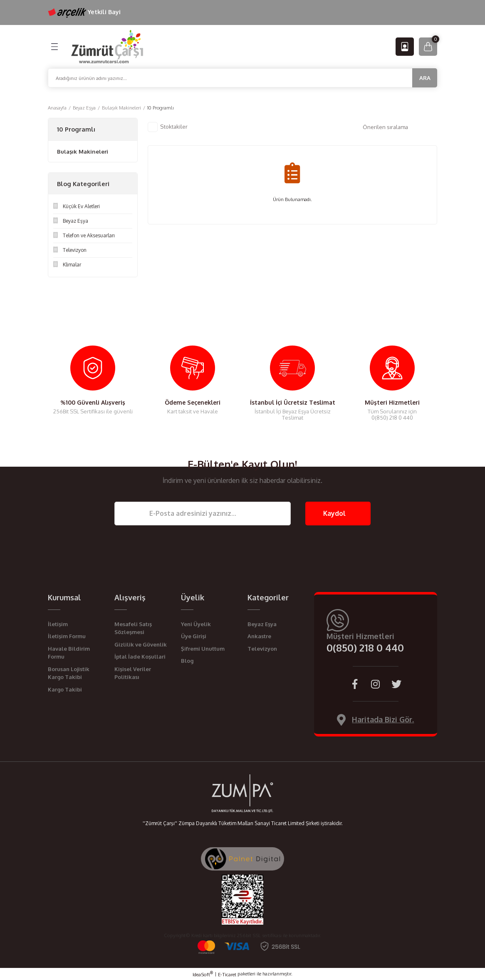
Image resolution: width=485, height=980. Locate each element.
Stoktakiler (174, 126)
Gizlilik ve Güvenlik (141, 644)
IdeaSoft (203, 974)
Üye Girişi (194, 636)
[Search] (242, 78)
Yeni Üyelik (196, 624)
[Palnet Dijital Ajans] (242, 858)
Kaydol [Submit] (334, 513)
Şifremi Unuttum (203, 649)
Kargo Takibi (65, 689)
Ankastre (259, 636)
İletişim (58, 624)
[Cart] (428, 47)
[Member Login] (405, 47)
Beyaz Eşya (262, 624)
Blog (187, 661)
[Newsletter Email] (203, 514)
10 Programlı (161, 108)
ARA (425, 78)
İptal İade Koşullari (140, 657)
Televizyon (262, 649)
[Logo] (107, 46)
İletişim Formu (67, 636)
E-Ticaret (227, 974)
